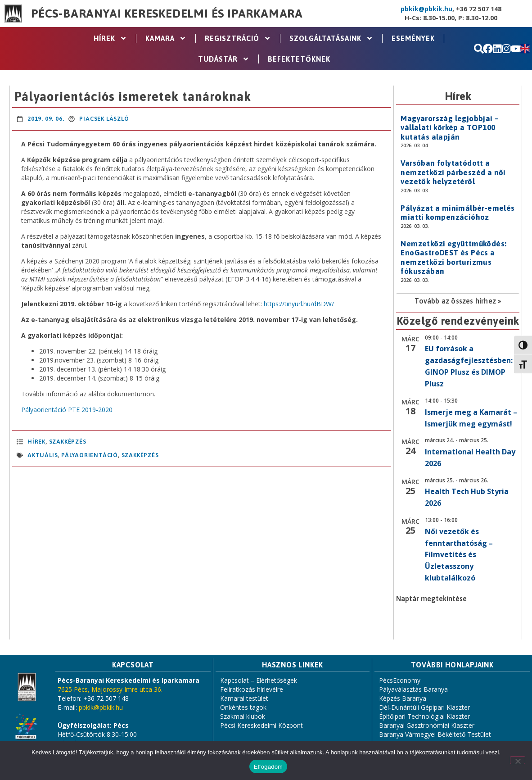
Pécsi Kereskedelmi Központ (261, 725)
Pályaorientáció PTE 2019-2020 (67, 410)
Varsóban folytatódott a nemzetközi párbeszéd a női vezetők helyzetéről (453, 172)
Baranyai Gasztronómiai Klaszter (427, 725)
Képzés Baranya (403, 698)
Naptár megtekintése (431, 599)
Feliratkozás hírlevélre (252, 689)
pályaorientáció (90, 455)
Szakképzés (68, 442)
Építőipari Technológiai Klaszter (424, 716)
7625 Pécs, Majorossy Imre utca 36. (110, 689)
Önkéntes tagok (243, 707)
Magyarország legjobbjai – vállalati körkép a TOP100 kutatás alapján (450, 128)
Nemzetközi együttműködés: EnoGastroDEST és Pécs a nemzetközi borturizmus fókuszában (453, 257)
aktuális (43, 455)
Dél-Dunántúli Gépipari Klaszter (424, 707)
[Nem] (518, 760)
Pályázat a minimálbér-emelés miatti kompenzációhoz (458, 213)
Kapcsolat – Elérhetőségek (259, 680)
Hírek (110, 38)
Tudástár (224, 59)
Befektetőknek (299, 59)
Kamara (166, 38)
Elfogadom (268, 767)
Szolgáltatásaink (331, 38)
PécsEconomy (400, 680)
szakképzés (140, 455)
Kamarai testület (244, 698)
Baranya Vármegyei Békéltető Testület (435, 734)
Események (413, 38)
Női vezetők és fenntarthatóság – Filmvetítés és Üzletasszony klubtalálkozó (459, 555)
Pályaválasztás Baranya (413, 689)
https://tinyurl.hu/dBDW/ (299, 304)
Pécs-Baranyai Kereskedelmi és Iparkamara (167, 14)
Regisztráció (238, 38)
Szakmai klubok (243, 716)
